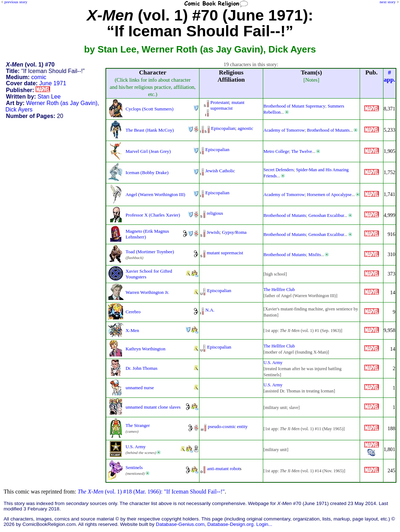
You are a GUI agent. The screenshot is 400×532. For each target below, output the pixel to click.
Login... (264, 524)
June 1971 (53, 83)
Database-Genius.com (180, 524)
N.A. (210, 310)
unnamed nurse (140, 388)
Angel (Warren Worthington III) (156, 194)
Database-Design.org (230, 524)
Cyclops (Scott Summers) (150, 109)
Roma (241, 232)
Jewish (213, 232)
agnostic (245, 128)
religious (215, 213)
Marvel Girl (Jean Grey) (148, 151)
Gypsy (228, 232)
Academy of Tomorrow (284, 130)
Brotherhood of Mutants (328, 130)
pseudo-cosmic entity (228, 426)
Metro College (276, 151)
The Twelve (302, 151)
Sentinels (134, 467)
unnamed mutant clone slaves (153, 407)
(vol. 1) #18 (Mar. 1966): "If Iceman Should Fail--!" (151, 492)
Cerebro (133, 312)
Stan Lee (49, 97)
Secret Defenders (279, 170)
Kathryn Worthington (146, 349)
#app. (390, 76)
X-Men (132, 330)
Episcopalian (223, 128)
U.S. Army (273, 363)
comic (39, 77)
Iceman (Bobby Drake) (147, 172)
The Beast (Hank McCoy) (150, 130)
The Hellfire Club (279, 290)
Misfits (315, 255)
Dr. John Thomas (142, 368)
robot (235, 469)
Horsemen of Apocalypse (329, 195)
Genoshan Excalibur (326, 215)
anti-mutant (218, 469)
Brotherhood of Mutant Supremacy (295, 106)
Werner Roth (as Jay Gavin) (62, 103)
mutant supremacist (227, 105)
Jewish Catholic (220, 171)
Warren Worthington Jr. (147, 292)
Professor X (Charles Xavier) (153, 215)
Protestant (220, 102)
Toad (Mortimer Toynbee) (150, 252)
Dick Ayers (19, 110)
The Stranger (138, 425)
